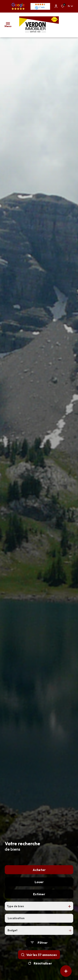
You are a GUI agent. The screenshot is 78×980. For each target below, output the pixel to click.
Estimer (39, 903)
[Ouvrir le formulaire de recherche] (39, 952)
